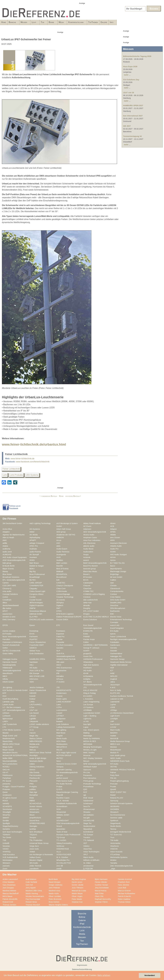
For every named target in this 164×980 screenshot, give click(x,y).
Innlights (87, 679)
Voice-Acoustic (116, 852)
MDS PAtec (61, 741)
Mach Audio (115, 730)
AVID (58, 557)
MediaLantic (35, 744)
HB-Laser (60, 662)
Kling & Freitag (89, 693)
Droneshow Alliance (38, 611)
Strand (59, 826)
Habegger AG (116, 656)
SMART (6, 818)
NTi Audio (114, 764)
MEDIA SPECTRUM (11, 744)
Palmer (113, 772)
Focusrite (60, 642)
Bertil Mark (53, 879)
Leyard (59, 713)
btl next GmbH (116, 577)
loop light (87, 724)
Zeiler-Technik (35, 866)
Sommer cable (116, 818)
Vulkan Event (35, 857)
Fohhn (86, 642)
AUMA (113, 552)
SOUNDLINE (89, 821)
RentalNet (34, 795)
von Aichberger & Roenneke (41, 855)
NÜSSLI (6, 767)
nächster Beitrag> (73, 496)
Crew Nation (115, 597)
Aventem (33, 557)
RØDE (32, 801)
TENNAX (6, 835)
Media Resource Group (120, 741)
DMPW (32, 608)
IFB (58, 673)
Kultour (32, 699)
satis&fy (6, 803)
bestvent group (89, 569)
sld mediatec (89, 815)
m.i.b (32, 730)
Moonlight (34, 755)
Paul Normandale (33, 899)
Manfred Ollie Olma (34, 891)
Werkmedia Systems (119, 857)
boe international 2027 (133, 116)
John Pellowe (54, 888)
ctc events (61, 600)
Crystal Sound (35, 600)
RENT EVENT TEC (118, 792)
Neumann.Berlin (36, 761)
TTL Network (89, 840)
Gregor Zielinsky (56, 885)
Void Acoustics (9, 855)
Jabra (113, 682)
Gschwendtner (116, 654)
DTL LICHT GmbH (91, 611)
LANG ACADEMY (64, 702)
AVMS (32, 560)
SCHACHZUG (35, 803)
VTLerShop (115, 855)
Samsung (114, 801)
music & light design (38, 758)
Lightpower (61, 719)
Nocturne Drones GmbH (66, 764)
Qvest (5, 792)
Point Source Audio (64, 781)
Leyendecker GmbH (92, 713)
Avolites (60, 560)
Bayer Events (8, 569)
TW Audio (114, 840)
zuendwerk (34, 869)
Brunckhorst (61, 577)
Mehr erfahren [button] (104, 975)
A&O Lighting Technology (40, 523)
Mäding (86, 733)
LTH (4, 727)
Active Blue (7, 529)
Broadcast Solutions (11, 577)
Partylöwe (7, 778)
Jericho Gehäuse (37, 687)
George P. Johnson (91, 648)
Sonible (6, 821)
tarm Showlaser (36, 832)
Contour (114, 594)
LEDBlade (88, 710)
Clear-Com (61, 589)
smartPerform (35, 818)
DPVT (5, 611)
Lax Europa (88, 705)
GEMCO (33, 648)
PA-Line (87, 772)
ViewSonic (115, 846)
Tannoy (113, 829)
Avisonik (87, 557)
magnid (59, 736)
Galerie (142, 22)
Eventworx (61, 631)
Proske (113, 787)
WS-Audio (34, 863)
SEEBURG (115, 806)
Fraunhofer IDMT (37, 645)
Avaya (86, 555)
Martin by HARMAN (91, 738)
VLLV (59, 852)
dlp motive (7, 608)
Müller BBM (7, 758)
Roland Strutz (31, 902)
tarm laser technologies (12, 832)
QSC (85, 789)
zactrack (6, 866)
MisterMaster (116, 750)
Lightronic (87, 719)
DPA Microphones (118, 608)
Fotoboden (115, 642)
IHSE (112, 673)
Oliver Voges (77, 896)
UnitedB (6, 843)
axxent (86, 560)
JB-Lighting (7, 687)
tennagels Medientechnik (121, 832)
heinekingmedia (9, 665)
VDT (85, 843)
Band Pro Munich (91, 566)
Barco (113, 566)
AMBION (60, 537)
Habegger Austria (10, 659)
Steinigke (33, 826)
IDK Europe (34, 673)
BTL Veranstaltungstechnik (14, 580)
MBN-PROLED (36, 741)
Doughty (87, 608)
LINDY (5, 721)
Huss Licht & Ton (37, 671)
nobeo (32, 764)
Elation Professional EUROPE (69, 617)
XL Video (87, 863)
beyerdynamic (116, 569)
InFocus (60, 679)
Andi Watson (31, 879)
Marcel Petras (101, 891)
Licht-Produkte (16, 475)
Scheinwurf (88, 803)
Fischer (59, 639)
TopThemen (127, 22)
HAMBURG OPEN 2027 (133, 105)
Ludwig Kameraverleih (66, 727)
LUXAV (113, 727)
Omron (32, 770)
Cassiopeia (88, 583)
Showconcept (89, 809)
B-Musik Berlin (9, 566)
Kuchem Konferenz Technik (122, 696)
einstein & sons (9, 617)
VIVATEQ (7, 852)
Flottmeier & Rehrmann (12, 642)
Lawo (59, 705)
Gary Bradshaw (9, 885)
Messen (35, 23)
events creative (9, 631)
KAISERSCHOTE (64, 690)
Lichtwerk (7, 716)
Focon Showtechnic (38, 642)
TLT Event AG (116, 835)
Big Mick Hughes (79, 879)
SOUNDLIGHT (63, 821)
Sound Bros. (35, 821)
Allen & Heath (8, 537)
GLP (58, 651)
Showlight (7, 812)
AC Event (87, 526)
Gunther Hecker (101, 885)
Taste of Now (62, 832)
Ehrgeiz (86, 614)
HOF (112, 668)
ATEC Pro (34, 546)
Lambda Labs (8, 702)
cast (112, 583)
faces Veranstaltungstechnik (14, 637)
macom (33, 733)
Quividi (113, 789)
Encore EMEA (62, 620)
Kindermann (61, 693)
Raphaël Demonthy (103, 899)
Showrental (61, 812)
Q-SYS (59, 789)
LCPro (59, 707)
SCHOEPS (7, 806)
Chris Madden (8, 882)
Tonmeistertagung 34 (132, 136)
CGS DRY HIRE (9, 586)
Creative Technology (65, 597)
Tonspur (33, 837)
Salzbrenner (88, 801)
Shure (32, 815)
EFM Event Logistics (65, 614)
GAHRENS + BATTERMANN (95, 645)
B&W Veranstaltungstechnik (95, 563)
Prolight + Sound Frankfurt (14, 787)
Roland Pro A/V (117, 798)
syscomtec (61, 829)
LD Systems (88, 707)
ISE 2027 (127, 126)
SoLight (86, 818)
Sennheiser (7, 809)
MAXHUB (114, 738)
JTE (58, 687)
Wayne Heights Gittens (58, 905)
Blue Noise (7, 574)
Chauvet (87, 586)
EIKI (112, 614)
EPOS (5, 625)
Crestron (87, 597)
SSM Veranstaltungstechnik (68, 823)
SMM (59, 818)
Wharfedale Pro (63, 860)
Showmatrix (34, 812)
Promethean (88, 787)
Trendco (87, 837)
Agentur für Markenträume (14, 535)
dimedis (87, 605)
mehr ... (127, 75)
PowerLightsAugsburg (119, 781)
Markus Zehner (36, 738)
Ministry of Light (90, 750)
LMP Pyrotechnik (10, 724)
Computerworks (117, 591)
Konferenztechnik (108, 23)
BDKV (32, 569)
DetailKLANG (116, 603)
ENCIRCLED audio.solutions (41, 620)
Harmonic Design (117, 659)
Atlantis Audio (116, 546)
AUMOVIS (7, 555)
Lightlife (33, 719)
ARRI (112, 540)
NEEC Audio (115, 758)
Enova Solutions (90, 620)
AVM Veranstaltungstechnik (14, 560)
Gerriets (114, 648)
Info (157, 23)
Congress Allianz (37, 594)
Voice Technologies (91, 852)
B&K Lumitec (62, 563)
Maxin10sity (8, 741)
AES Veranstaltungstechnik (95, 532)
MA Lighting (61, 730)
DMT (58, 608)
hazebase (34, 662)
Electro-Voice (116, 617)
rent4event (7, 795)
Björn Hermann (101, 879)
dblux (5, 603)
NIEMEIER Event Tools (120, 761)
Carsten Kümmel (125, 879)
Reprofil (60, 795)
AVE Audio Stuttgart (118, 555)
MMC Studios (89, 753)
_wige (113, 869)
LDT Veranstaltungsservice (14, 710)
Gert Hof (29, 885)
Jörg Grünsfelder (102, 888)
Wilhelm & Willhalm (91, 860)
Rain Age (33, 792)
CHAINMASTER (36, 586)
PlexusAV (34, 781)
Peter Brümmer (55, 899)
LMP (112, 721)
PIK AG (113, 778)
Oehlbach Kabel (90, 767)
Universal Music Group (39, 843)
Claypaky (33, 589)
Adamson (87, 529)
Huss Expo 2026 (130, 67)
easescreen (7, 614)
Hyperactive (61, 671)
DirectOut (114, 605)
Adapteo (6, 532)
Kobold (32, 696)
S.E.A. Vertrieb (63, 801)
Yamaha (114, 863)
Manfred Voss (54, 891)
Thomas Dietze (124, 902)
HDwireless (88, 662)
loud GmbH (115, 724)
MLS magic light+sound (66, 753)
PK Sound (7, 781)
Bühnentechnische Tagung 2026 (137, 56)
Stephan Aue (77, 902)
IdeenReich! (8, 673)
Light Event (115, 716)
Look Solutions (63, 724)
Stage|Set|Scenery (10, 826)
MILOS (59, 750)
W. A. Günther (62, 857)
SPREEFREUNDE (37, 823)
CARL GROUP (36, 583)
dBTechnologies (36, 603)
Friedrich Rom (124, 882)
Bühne (75, 23)
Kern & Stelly (116, 690)
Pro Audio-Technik (64, 784)
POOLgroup (88, 781)
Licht (49, 23)
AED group (61, 532)
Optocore (87, 770)
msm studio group (118, 755)
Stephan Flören (101, 902)
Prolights (33, 787)
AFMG (113, 532)
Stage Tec (87, 823)
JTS (85, 687)
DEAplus (60, 603)
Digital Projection (37, 605)
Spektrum (114, 821)
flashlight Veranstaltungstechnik (123, 639)
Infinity (5, 679)
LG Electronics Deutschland (122, 713)
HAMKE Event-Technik (66, 659)
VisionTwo (88, 849)
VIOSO (6, 849)
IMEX (5, 676)
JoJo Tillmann (78, 888)
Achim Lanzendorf (10, 879)
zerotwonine (88, 866)
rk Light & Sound (10, 798)
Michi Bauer (8, 896)
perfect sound (62, 778)
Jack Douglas (8, 888)
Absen (113, 523)
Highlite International (119, 665)
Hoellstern (88, 668)
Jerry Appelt (31, 888)
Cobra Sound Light (37, 591)
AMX (5, 540)
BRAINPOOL (62, 574)
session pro (34, 809)
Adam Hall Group (64, 529)
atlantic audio (89, 546)
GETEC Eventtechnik (11, 651)
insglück (114, 679)
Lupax (86, 727)
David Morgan (55, 882)
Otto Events (34, 772)
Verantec (6, 846)
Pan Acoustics (35, 775)
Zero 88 (60, 866)
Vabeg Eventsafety (64, 843)
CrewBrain (7, 600)
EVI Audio (114, 631)
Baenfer (60, 566)
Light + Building (90, 716)
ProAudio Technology (92, 784)
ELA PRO (34, 617)
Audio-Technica (63, 552)
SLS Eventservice (118, 815)
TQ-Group (61, 837)
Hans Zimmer (124, 885)
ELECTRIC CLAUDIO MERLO (96, 617)
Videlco (86, 846)
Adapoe (113, 529)
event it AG (115, 625)
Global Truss (35, 651)
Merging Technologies (92, 747)
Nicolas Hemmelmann (35, 896)
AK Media (34, 535)
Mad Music (61, 733)
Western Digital (36, 860)
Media (89, 23)
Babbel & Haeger (37, 566)
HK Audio (33, 668)
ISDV (32, 682)
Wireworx (6, 863)
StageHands (115, 823)
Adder (32, 532)
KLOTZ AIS (115, 693)
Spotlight (6, 823)
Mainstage (88, 736)
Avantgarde (61, 555)
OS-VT (5, 772)
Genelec (60, 648)
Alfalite (113, 535)
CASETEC (61, 583)
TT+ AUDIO (61, 840)
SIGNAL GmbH (63, 815)
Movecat (87, 755)
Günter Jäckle (78, 885)
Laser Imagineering (91, 702)
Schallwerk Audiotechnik (67, 803)
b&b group (7, 563)
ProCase (114, 784)
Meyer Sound (8, 750)
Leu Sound (34, 713)
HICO (59, 665)
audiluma (6, 549)
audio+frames (35, 552)
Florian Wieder (101, 882)
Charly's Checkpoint (65, 586)
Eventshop (34, 631)
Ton (62, 23)
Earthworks (115, 611)
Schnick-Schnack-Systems (121, 803)
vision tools (34, 849)
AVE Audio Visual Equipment (15, 557)
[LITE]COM (88, 869)
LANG (32, 702)
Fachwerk (34, 637)
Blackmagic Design (118, 571)
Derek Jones (77, 882)
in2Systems (88, 676)
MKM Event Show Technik (40, 753)
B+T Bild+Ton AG (117, 563)
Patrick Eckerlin (124, 896)
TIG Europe (88, 835)
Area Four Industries (92, 540)
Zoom (5, 869)
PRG (32, 784)
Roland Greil (8, 902)
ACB (112, 526)
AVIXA (113, 557)
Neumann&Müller (10, 761)
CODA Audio (62, 591)
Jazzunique (115, 685)
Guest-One (88, 656)
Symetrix (6, 829)
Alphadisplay (35, 537)
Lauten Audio (8, 705)
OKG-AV (6, 770)
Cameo (6, 583)
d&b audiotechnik (91, 600)
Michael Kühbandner (127, 893)
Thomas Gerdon (9, 905)
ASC (58, 543)
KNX (4, 696)
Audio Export (62, 549)
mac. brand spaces (91, 730)
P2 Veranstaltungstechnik (67, 772)
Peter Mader (77, 899)
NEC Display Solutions (93, 758)
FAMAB (86, 637)
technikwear (88, 832)
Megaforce (34, 747)
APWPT (33, 540)
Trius (112, 837)
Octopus (60, 767)
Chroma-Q (7, 589)
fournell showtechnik (11, 645)
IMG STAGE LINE (37, 676)
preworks (6, 784)
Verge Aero (34, 846)
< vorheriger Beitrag (48, 496)
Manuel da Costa (79, 891)
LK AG (86, 721)
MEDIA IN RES (90, 741)
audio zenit (7, 552)
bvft (58, 580)
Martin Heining (32, 893)
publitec (33, 789)
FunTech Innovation (65, 645)
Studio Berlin (116, 826)
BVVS (86, 580)
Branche (19, 23)
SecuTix (87, 806)
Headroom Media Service (121, 662)
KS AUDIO (88, 696)
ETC (58, 625)
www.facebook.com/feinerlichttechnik (33, 462)
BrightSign (115, 574)
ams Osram (115, 537)
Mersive (114, 747)
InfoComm (34, 679)
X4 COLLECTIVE (64, 863)
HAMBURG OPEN (37, 659)
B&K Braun (34, 563)
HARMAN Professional (93, 659)
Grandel (114, 651)
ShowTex (6, 815)
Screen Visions (36, 806)
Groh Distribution (37, 654)
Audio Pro (114, 549)
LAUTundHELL (36, 705)
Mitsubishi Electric (10, 753)
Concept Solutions (10, 594)
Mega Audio (8, 747)
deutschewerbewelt (11, 605)
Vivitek (32, 852)
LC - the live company (12, 707)
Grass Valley (8, 654)
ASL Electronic (89, 543)
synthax (33, 829)
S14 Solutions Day (131, 80)
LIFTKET (60, 716)
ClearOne (87, 589)
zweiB (59, 869)
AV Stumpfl (34, 555)
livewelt (59, 721)
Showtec (87, 812)
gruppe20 (87, 654)
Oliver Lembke (55, 896)
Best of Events (62, 569)
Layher (113, 705)
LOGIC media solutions (39, 724)
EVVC (32, 634)
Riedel (113, 795)
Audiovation (88, 552)
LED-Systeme (32, 475)
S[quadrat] (88, 829)
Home (4, 22)
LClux (32, 707)
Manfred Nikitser (9, 891)
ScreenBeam (62, 806)
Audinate (33, 549)
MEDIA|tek (88, 744)
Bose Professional (37, 574)
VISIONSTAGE (63, 849)
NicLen (86, 761)
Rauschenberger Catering (67, 792)
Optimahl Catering (64, 770)
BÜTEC (33, 580)
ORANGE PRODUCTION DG (123, 770)
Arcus (59, 540)
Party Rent (115, 775)
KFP (4, 693)
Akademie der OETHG (66, 535)
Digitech (60, 605)
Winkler (113, 860)
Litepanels (34, 721)
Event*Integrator (117, 628)
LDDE (113, 707)
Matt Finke (99, 893)
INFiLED (114, 676)
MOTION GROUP (64, 755)
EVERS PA (88, 631)
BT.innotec (88, 577)
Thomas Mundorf (33, 905)
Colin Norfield (31, 882)
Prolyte (59, 787)
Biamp (5, 571)
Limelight (114, 719)
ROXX (5, 801)
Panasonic (88, 775)
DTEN (59, 611)
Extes (86, 634)
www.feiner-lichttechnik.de (22, 459)
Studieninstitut (89, 826)
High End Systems (91, 665)
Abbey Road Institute (92, 523)
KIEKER (33, 693)
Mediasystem (62, 744)
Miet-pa (33, 750)
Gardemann (115, 645)
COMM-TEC (88, 591)
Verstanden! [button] (150, 975)
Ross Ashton (54, 902)
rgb (85, 795)
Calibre (113, 580)
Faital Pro (60, 637)
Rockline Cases (63, 798)
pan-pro (60, 775)
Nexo (59, 761)
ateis (58, 546)
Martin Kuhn (54, 893)
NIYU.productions (10, 764)
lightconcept (8, 719)
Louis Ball (122, 888)
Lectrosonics (62, 710)
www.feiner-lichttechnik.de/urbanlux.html (34, 444)
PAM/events (8, 775)
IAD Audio (87, 671)
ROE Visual (88, 798)
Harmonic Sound (10, 662)
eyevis (113, 634)
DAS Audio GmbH (118, 600)
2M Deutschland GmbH (12, 523)
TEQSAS (33, 835)
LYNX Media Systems (12, 730)
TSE (4, 840)
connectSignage (63, 594)
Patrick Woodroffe (10, 899)
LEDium (6, 713)
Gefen (5, 648)
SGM (59, 809)
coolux (5, 597)
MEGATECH (62, 747)
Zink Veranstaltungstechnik (121, 866)
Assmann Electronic (119, 543)
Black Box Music (90, 571)
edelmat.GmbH (36, 614)
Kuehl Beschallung (10, 699)
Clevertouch (115, 589)
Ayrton (113, 560)
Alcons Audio (89, 535)
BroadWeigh (35, 577)
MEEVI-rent (115, 744)
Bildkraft (60, 571)
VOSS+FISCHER (64, 855)
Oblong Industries (37, 767)
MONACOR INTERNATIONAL (15, 755)
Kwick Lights (62, 699)
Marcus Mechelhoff (11, 893)
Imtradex (60, 676)
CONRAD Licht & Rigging (94, 594)
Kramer (59, 696)
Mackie (6, 733)
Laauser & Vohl (117, 699)
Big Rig (32, 571)
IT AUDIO (60, 682)
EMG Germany (9, 620)
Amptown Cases (90, 537)
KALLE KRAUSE (90, 690)
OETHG (114, 767)
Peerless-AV (35, 778)
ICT (112, 671)
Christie (113, 586)
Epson (32, 625)
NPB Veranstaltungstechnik (95, 764)
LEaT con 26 (129, 93)
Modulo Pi (114, 753)
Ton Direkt (7, 837)
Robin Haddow (124, 899)
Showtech (114, 812)
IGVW (86, 673)
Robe (32, 798)
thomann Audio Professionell (68, 835)
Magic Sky (34, 736)
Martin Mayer (77, 893)
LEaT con (34, 710)
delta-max (87, 603)
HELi (32, 665)
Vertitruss (60, 846)
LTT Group (34, 727)
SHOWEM (115, 809)
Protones (6, 789)
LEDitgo (114, 710)
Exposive (60, 634)
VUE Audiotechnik (10, 857)
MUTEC (60, 758)
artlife (5, 543)
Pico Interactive (90, 778)
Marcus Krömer (124, 891)
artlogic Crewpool (37, 543)
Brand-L (87, 574)
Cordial (32, 597)
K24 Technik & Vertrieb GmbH (15, 690)
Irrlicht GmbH (8, 682)
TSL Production (36, 840)
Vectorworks (115, 843)
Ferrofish (6, 639)
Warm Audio (88, 857)
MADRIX (114, 733)
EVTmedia (7, 634)
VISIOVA (114, 849)
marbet (113, 736)
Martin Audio (62, 738)
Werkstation (7, 860)
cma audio (7, 591)
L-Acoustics (88, 699)
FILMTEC (34, 639)
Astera (5, 546)
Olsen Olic (99, 896)
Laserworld (115, 702)
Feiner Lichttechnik (11, 469)
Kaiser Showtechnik (38, 690)
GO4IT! (86, 651)
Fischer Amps (89, 639)
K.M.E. (113, 687)
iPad (82, 924)
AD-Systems (35, 529)
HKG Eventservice (64, 668)
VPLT (86, 855)
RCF (85, 792)
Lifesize (33, 716)
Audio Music (88, 549)
